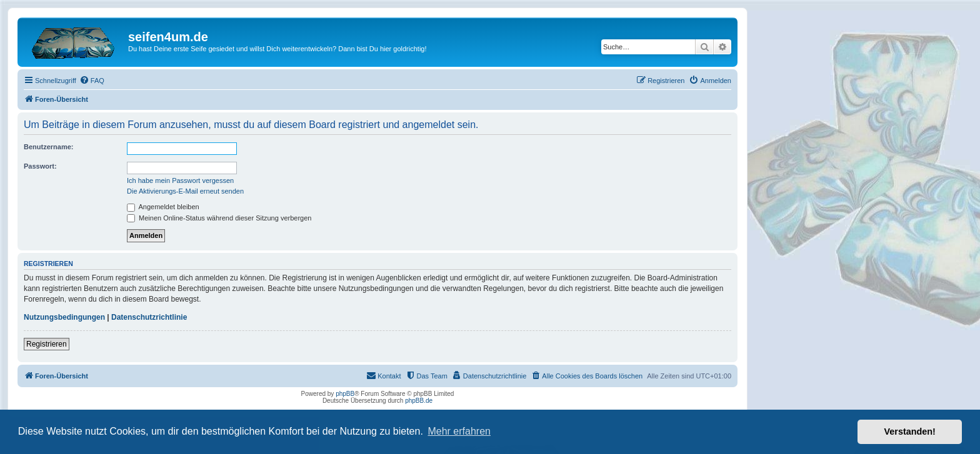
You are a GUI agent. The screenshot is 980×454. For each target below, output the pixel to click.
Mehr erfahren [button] (459, 431)
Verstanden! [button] (910, 432)
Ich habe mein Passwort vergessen (180, 180)
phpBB (345, 394)
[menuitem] (92, 81)
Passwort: (40, 166)
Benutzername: (48, 147)
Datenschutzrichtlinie (149, 317)
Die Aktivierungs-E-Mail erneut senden (185, 191)
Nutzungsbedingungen (64, 317)
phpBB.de (419, 401)
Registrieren (47, 344)
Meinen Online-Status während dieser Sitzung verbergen (219, 218)
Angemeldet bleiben (163, 207)
